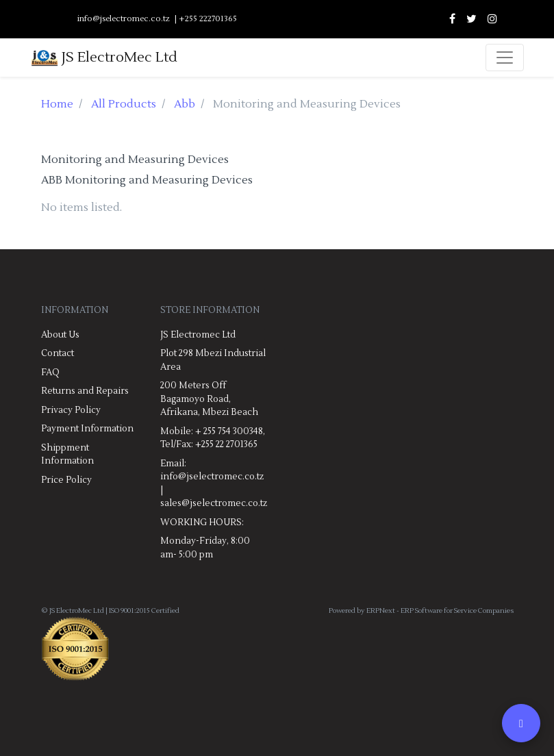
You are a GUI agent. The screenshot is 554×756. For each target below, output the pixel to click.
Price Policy (66, 480)
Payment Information (87, 429)
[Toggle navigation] (505, 58)
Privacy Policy (71, 410)
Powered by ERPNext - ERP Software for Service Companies (421, 610)
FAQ (50, 373)
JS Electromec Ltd (198, 335)
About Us (60, 335)
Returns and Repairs (85, 391)
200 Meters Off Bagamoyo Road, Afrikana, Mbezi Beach (209, 399)
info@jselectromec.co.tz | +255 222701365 (157, 19)
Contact (58, 353)
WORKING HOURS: (202, 522)
